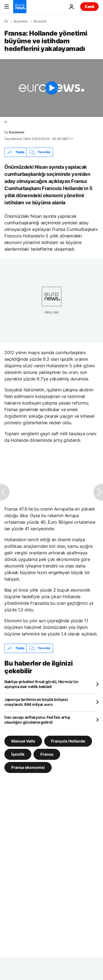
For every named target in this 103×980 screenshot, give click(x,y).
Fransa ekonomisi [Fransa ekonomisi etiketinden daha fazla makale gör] (28, 767)
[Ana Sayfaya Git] (20, 7)
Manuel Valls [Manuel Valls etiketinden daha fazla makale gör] (23, 741)
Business (21, 21)
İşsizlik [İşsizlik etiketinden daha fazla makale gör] (18, 754)
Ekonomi (40, 21)
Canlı (89, 6)
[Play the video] (51, 88)
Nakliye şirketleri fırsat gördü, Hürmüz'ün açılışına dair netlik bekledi (41, 684)
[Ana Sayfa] (6, 21)
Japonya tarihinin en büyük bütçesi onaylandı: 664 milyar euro (36, 702)
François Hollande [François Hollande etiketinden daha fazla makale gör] (68, 741)
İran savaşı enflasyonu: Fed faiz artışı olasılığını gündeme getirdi (37, 720)
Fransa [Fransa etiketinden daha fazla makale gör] (47, 754)
